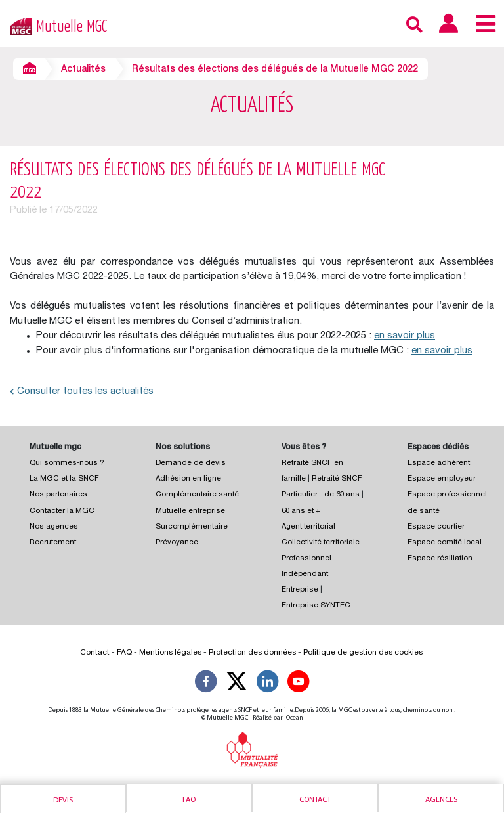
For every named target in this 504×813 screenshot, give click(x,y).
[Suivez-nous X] (237, 684)
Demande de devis (191, 463)
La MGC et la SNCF (64, 479)
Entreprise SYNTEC (316, 606)
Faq (189, 800)
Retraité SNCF (337, 479)
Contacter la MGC (62, 511)
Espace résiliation (440, 559)
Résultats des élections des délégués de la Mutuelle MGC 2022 (275, 70)
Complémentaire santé (197, 495)
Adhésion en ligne (188, 479)
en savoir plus (405, 336)
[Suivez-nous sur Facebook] (206, 684)
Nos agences (54, 527)
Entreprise (300, 590)
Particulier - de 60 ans (321, 495)
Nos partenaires (58, 495)
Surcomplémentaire (192, 527)
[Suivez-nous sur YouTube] (299, 684)
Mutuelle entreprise (190, 511)
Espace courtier (436, 527)
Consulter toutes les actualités (82, 392)
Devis (63, 801)
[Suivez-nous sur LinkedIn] (268, 684)
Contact (315, 800)
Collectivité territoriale (321, 543)
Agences (441, 800)
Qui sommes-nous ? (67, 463)
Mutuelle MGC (72, 27)
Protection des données (252, 653)
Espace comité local (445, 543)
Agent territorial (308, 527)
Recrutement (53, 543)
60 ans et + (301, 511)
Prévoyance (177, 543)
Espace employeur (442, 479)
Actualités (83, 70)
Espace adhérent (439, 463)
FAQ (124, 653)
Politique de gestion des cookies (363, 653)
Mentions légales (170, 653)
